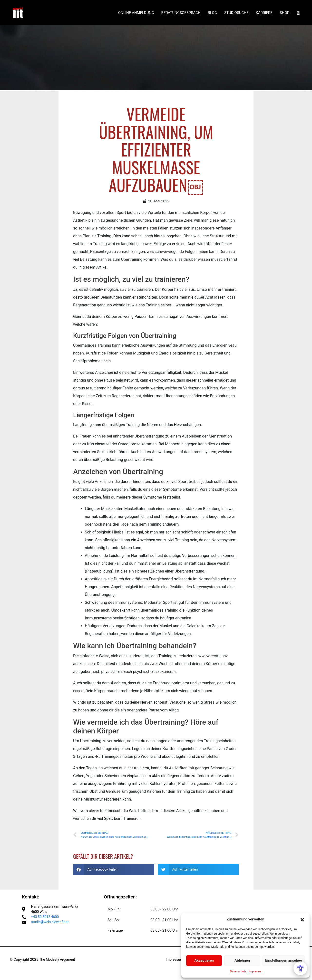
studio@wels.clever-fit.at (51, 924)
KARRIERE (264, 15)
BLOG (213, 15)
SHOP (285, 15)
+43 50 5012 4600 (46, 918)
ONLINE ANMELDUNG (136, 15)
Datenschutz (238, 971)
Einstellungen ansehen (284, 960)
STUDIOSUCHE (236, 15)
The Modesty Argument (58, 960)
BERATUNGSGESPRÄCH (181, 15)
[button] (302, 919)
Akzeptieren (204, 960)
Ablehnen (242, 960)
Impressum (256, 971)
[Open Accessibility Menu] (300, 968)
